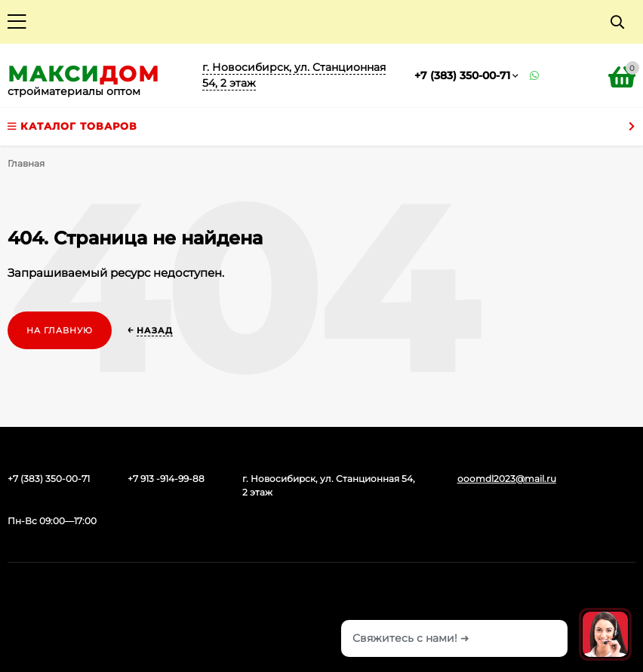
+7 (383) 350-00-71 (462, 75)
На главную (60, 330)
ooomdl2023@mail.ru (507, 479)
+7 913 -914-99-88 (166, 479)
